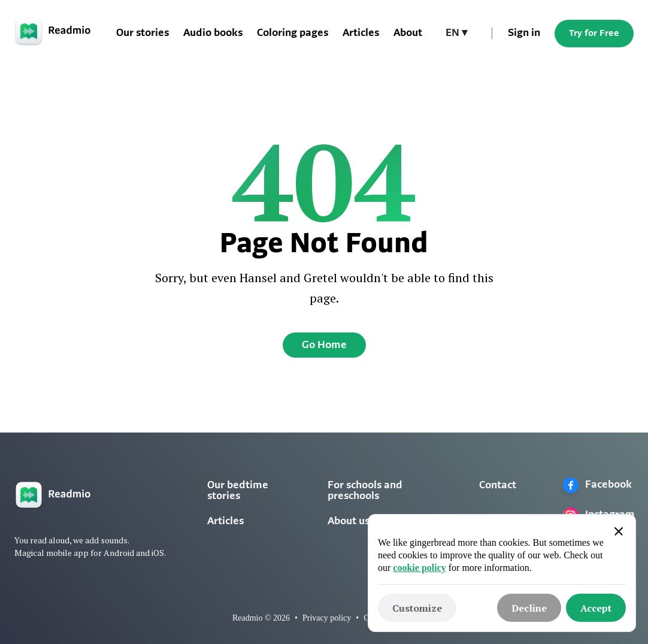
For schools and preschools (365, 491)
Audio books (213, 33)
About (408, 33)
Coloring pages (293, 33)
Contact (498, 486)
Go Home (324, 345)
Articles (361, 33)
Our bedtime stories (238, 491)
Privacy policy (327, 618)
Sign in (524, 33)
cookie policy (419, 568)
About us (349, 521)
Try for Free (594, 34)
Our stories (143, 33)
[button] (456, 34)
